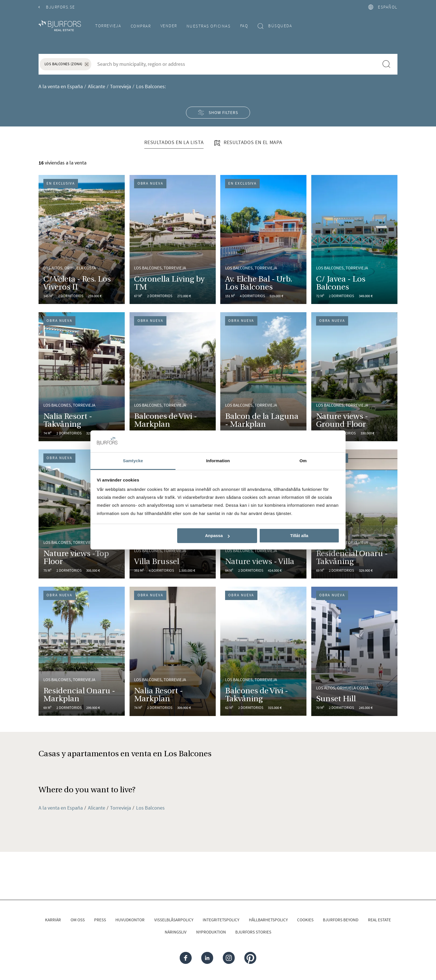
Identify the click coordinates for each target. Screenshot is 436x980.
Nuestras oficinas (209, 26)
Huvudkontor (130, 920)
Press (100, 920)
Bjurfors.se (57, 7)
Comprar (141, 26)
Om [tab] (303, 461)
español (383, 7)
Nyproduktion (211, 932)
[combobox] (235, 64)
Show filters (218, 112)
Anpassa (217, 536)
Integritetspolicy (221, 920)
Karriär (53, 920)
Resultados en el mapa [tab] (248, 143)
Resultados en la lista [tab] (174, 142)
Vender (169, 26)
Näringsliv (176, 932)
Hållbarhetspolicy (268, 920)
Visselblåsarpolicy (174, 920)
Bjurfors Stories (253, 932)
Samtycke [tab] (133, 461)
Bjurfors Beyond (341, 920)
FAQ (244, 26)
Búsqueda (275, 26)
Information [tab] (218, 461)
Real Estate (379, 920)
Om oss (78, 920)
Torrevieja (108, 26)
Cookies (305, 920)
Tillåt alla (299, 536)
